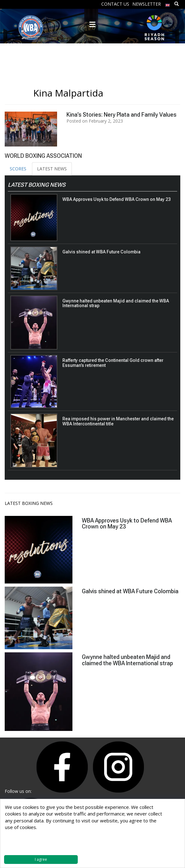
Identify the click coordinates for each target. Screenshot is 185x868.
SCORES (18, 169)
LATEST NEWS (52, 169)
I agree (41, 859)
